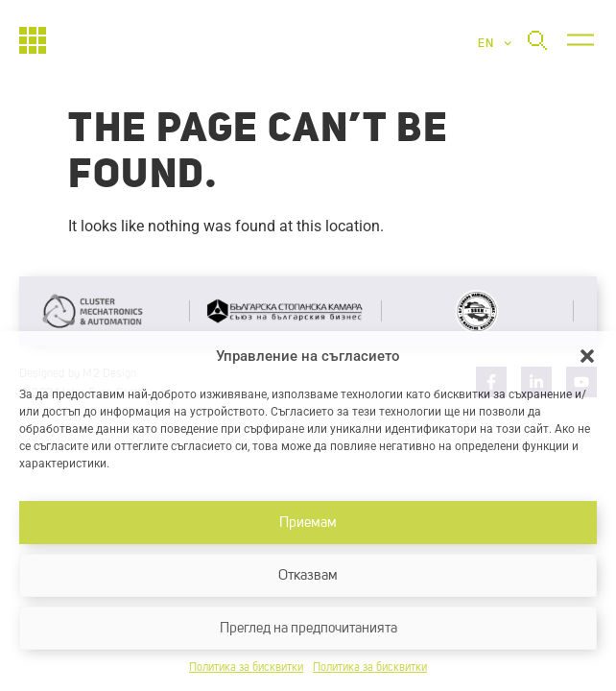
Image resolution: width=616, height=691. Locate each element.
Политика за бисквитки (246, 668)
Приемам (308, 523)
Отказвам (308, 575)
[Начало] (33, 40)
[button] (587, 356)
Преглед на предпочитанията (308, 628)
